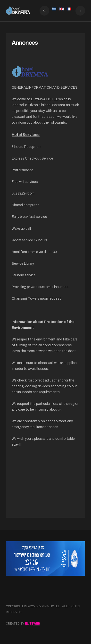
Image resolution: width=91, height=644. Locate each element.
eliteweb (33, 623)
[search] (44, 11)
